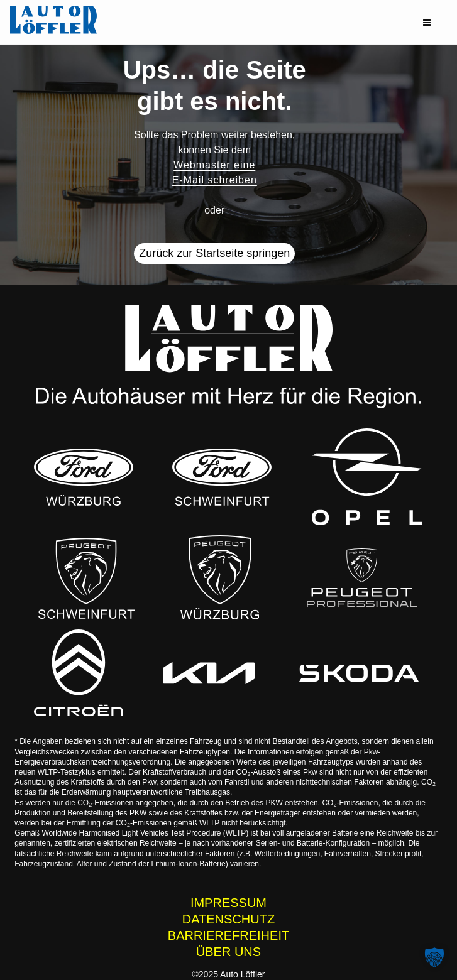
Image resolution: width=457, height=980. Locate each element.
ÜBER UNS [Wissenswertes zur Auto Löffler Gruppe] (228, 952)
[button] (427, 23)
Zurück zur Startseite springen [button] (214, 253)
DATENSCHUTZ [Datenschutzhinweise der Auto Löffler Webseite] (228, 919)
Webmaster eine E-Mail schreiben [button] (215, 172)
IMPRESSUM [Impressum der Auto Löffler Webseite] (228, 903)
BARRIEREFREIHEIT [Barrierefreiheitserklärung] (228, 935)
